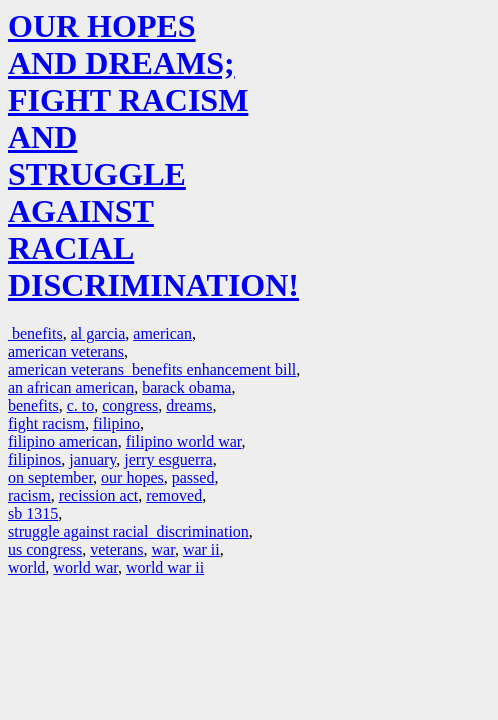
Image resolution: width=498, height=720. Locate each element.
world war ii (165, 567)
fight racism (46, 423)
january (92, 459)
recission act (99, 495)
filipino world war (184, 441)
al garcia (98, 333)
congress (130, 405)
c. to (81, 405)
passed (193, 477)
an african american (71, 387)
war (163, 549)
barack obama (186, 387)
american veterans (66, 351)
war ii (201, 549)
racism (29, 495)
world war (85, 567)
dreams (189, 405)
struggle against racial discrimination (128, 531)
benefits (35, 333)
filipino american (63, 441)
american (162, 333)
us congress (45, 549)
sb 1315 (33, 513)
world (26, 567)
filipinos (34, 459)
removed (174, 495)
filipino (116, 423)
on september (50, 477)
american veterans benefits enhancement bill (152, 369)
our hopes (132, 477)
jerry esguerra (168, 459)
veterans (116, 549)
